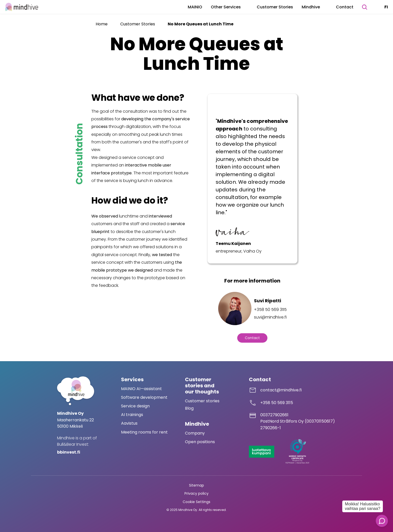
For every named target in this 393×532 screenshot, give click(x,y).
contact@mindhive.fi (281, 390)
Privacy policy (196, 493)
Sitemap (196, 485)
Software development (144, 397)
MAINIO (195, 7)
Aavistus (129, 423)
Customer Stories (275, 7)
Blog (189, 408)
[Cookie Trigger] (196, 502)
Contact (345, 7)
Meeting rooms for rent (144, 432)
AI (123, 415)
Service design (135, 406)
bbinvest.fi (69, 452)
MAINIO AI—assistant (141, 389)
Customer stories (202, 401)
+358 (266, 403)
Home (102, 24)
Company (195, 433)
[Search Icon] (365, 7)
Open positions (200, 442)
